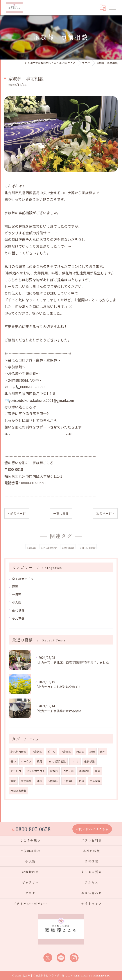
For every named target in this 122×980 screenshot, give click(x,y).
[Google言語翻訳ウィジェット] (102, 8)
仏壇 (82, 781)
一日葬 (17, 594)
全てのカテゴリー (24, 579)
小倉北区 (37, 752)
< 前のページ (17, 513)
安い (13, 761)
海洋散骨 (84, 771)
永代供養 (18, 610)
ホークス (26, 761)
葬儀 (97, 771)
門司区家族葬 (18, 791)
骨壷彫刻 (26, 781)
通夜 (39, 781)
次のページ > (105, 513)
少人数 (17, 602)
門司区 (80, 752)
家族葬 (54, 771)
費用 (39, 761)
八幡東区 (68, 781)
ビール (51, 752)
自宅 (103, 752)
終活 (92, 752)
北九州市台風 (18, 752)
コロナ (75, 761)
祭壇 (13, 781)
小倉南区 (66, 752)
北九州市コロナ (36, 771)
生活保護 (95, 781)
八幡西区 (53, 781)
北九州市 (16, 771)
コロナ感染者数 (57, 761)
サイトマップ (92, 904)
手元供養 (18, 618)
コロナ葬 (68, 771)
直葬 (15, 587)
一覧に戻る (61, 513)
